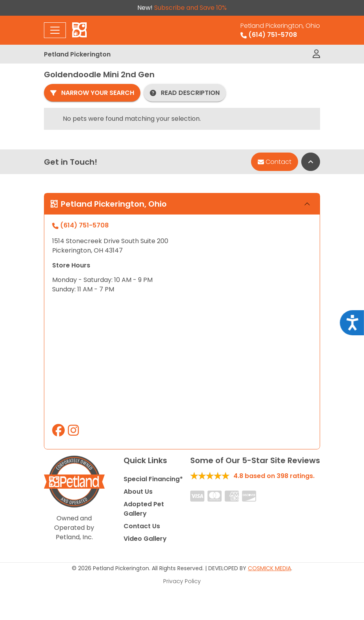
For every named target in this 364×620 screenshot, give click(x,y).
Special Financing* (153, 479)
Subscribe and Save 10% (190, 8)
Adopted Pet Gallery (144, 509)
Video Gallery (145, 539)
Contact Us (142, 526)
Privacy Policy (182, 581)
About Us (138, 492)
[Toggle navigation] (55, 30)
